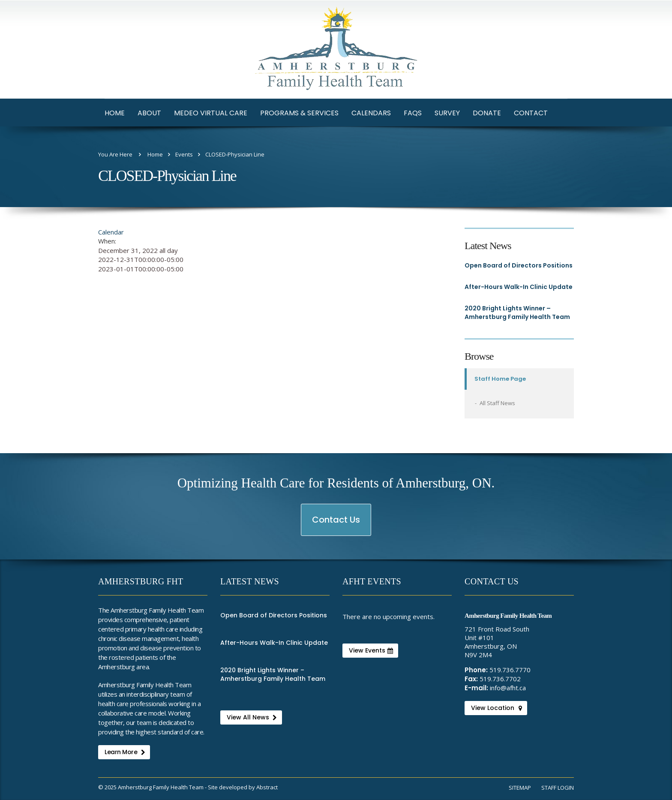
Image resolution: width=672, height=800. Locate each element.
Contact (531, 113)
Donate (487, 113)
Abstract (267, 787)
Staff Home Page (500, 379)
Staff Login (558, 788)
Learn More (125, 752)
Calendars (371, 113)
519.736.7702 (500, 679)
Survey (447, 113)
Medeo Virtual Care (211, 113)
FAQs (413, 113)
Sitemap (520, 788)
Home (115, 113)
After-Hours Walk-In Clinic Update (519, 287)
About (149, 113)
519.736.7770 (510, 670)
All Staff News (497, 403)
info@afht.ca (508, 688)
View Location (496, 708)
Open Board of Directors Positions (519, 265)
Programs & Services (299, 113)
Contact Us (336, 525)
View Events (371, 650)
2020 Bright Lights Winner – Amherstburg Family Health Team (517, 313)
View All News (252, 717)
